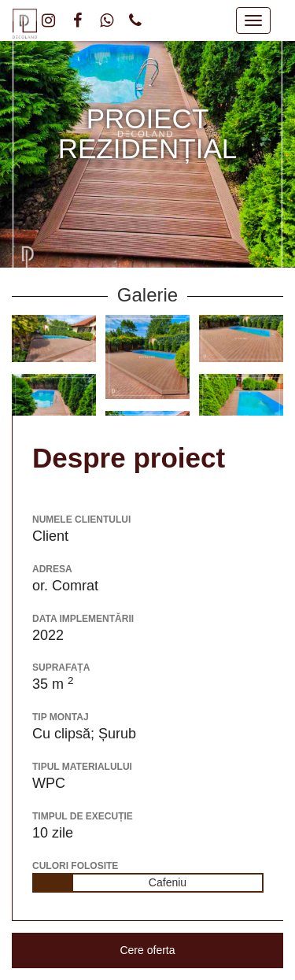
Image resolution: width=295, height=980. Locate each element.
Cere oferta (147, 950)
